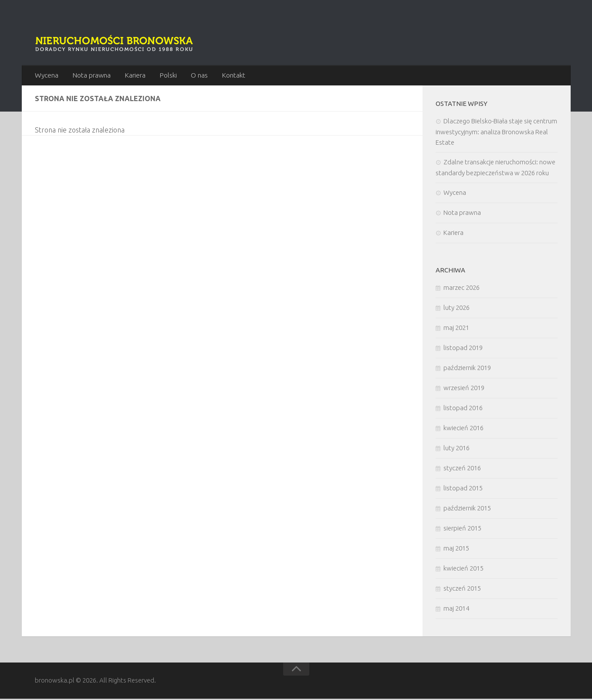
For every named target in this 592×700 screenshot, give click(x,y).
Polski (167, 76)
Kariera (135, 76)
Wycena (47, 76)
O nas (197, 76)
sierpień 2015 (462, 529)
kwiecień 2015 (463, 569)
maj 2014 (456, 610)
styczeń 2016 (462, 469)
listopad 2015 (463, 489)
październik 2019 (467, 369)
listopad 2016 (463, 409)
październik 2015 (467, 509)
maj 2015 (456, 549)
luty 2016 (457, 449)
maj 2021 (456, 329)
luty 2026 (457, 309)
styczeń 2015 (462, 590)
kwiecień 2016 (463, 429)
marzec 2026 (462, 289)
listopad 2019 (463, 349)
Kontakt (230, 76)
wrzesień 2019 (464, 389)
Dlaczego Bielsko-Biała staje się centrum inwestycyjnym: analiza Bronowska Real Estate (496, 133)
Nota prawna (91, 76)
